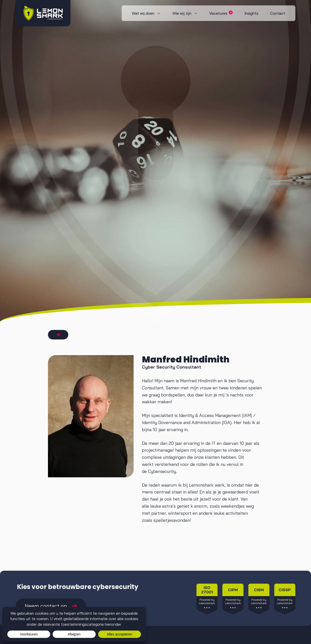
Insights (251, 13)
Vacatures (221, 13)
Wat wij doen (149, 13)
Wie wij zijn (188, 13)
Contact (278, 13)
